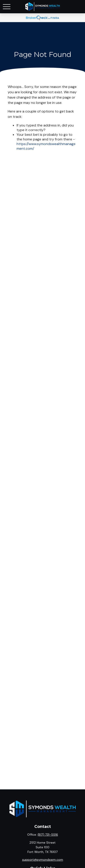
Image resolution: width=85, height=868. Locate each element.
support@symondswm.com (43, 860)
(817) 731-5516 (48, 835)
